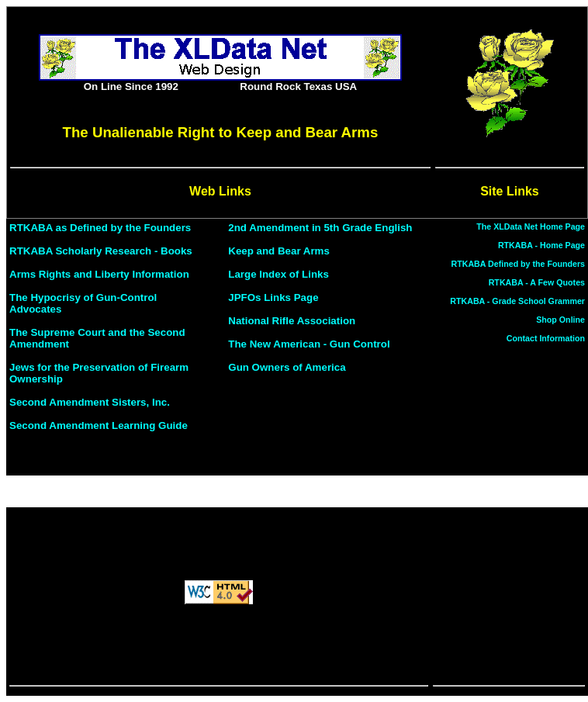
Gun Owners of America (287, 367)
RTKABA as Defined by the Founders (100, 228)
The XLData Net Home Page (531, 227)
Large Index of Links (278, 274)
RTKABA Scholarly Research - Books (101, 251)
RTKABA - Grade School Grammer (517, 301)
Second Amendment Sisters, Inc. (90, 402)
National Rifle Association (292, 321)
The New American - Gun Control (309, 344)
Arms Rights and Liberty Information (99, 274)
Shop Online (560, 320)
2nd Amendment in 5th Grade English (320, 228)
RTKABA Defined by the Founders (518, 264)
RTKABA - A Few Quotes (537, 282)
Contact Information (546, 338)
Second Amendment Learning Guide (99, 425)
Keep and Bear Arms (279, 251)
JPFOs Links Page (273, 297)
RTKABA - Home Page (541, 245)
